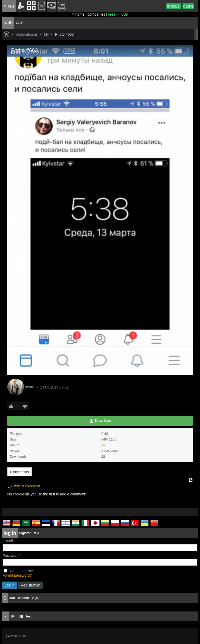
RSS (191, 480)
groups (174, 6)
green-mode (118, 14)
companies (96, 14)
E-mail (8, 541)
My (104, 445)
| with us (12, 636)
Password (11, 556)
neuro (30, 387)
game (188, 6)
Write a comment (26, 486)
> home (78, 14)
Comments (20, 472)
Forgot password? (17, 575)
